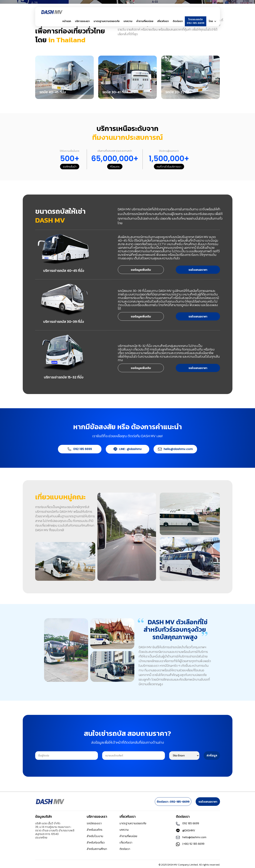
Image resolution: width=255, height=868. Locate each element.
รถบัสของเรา (94, 823)
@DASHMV (189, 830)
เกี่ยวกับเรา (126, 842)
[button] (82, 21)
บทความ (128, 21)
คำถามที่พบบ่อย (145, 21)
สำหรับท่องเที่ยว (96, 842)
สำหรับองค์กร (95, 830)
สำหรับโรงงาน (95, 836)
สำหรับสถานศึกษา (97, 849)
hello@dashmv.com (178, 449)
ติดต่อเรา (178, 21)
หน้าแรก (67, 21)
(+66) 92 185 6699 (193, 844)
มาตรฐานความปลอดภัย (107, 21)
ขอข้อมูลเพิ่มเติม (141, 270)
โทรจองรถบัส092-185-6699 (196, 21)
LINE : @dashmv (131, 449)
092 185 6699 (83, 449)
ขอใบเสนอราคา (198, 270)
